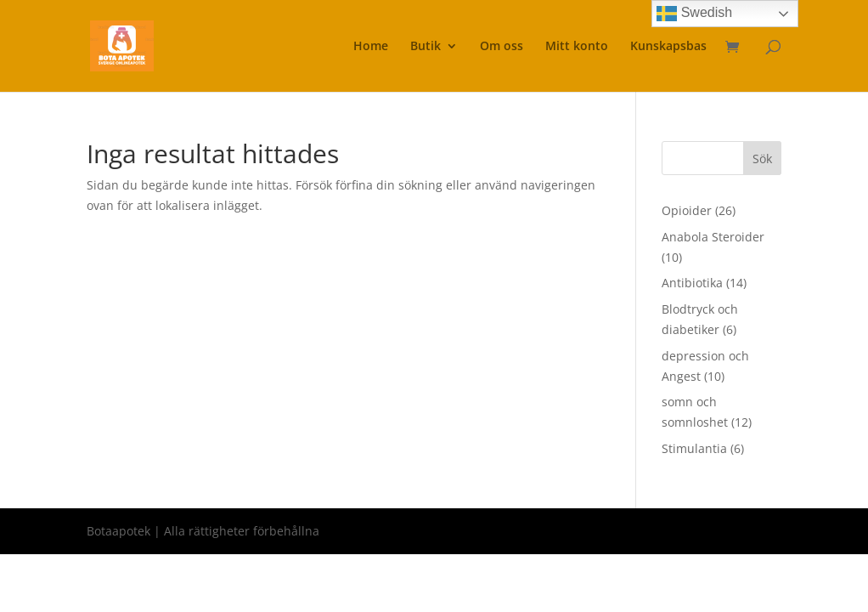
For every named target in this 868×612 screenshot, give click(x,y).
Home (371, 47)
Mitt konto (577, 47)
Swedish (694, 14)
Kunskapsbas (668, 47)
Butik (426, 47)
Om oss (502, 47)
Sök (762, 159)
